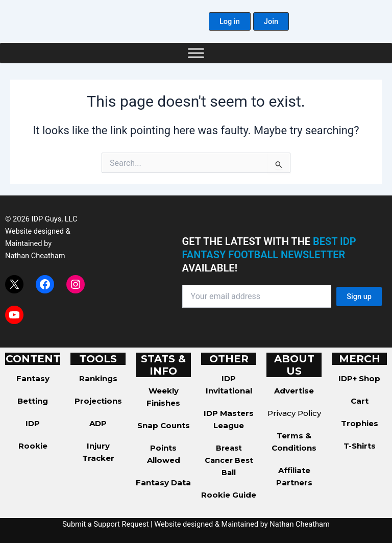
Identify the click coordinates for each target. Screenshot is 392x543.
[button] (230, 22)
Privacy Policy (294, 413)
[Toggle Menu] (196, 53)
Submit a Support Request (105, 524)
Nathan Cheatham (35, 256)
